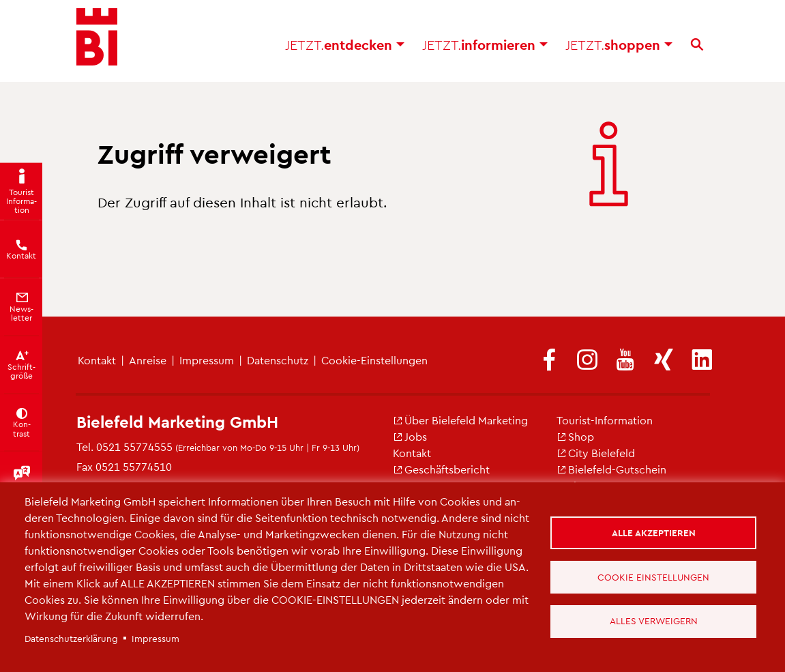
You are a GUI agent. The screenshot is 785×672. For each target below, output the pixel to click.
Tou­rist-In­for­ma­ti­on (605, 420)
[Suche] (697, 48)
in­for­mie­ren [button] (485, 48)
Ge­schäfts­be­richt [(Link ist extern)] (441, 469)
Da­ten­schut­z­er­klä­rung (71, 638)
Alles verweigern (654, 621)
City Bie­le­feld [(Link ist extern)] (596, 453)
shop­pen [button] (619, 48)
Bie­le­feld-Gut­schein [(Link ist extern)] (611, 469)
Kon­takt (97, 360)
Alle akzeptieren (654, 532)
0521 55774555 (134, 447)
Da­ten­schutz (278, 360)
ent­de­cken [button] (345, 48)
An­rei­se (148, 360)
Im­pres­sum (207, 360)
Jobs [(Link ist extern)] (410, 436)
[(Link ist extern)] (549, 361)
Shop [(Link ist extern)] (575, 436)
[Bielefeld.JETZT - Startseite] (97, 41)
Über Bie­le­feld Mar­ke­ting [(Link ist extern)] (460, 420)
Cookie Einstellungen (654, 577)
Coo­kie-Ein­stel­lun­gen (374, 360)
